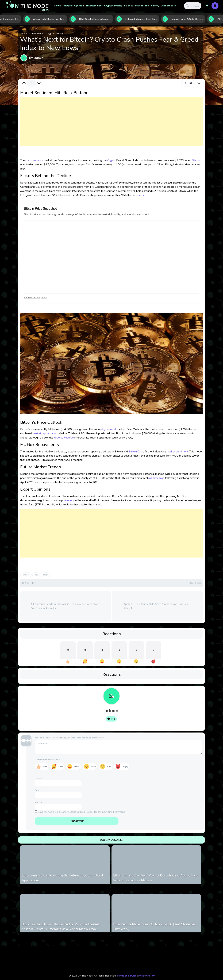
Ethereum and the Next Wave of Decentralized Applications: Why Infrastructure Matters (156, 878)
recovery (69, 500)
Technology (142, 6)
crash (46, 575)
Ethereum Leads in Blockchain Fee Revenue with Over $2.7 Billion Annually (65, 606)
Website (39, 802)
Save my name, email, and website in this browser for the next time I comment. (81, 812)
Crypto (111, 160)
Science (129, 6)
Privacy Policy (146, 976)
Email (39, 790)
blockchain (38, 34)
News (58, 6)
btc (36, 575)
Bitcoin (196, 160)
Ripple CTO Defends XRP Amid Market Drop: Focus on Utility (156, 606)
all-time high (157, 478)
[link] (199, 83)
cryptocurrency (34, 160)
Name (39, 778)
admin (111, 711)
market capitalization (45, 433)
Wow (93, 767)
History (155, 6)
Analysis (68, 6)
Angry (125, 767)
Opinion (79, 6)
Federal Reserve (64, 438)
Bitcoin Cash (136, 452)
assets (140, 195)
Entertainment (94, 6)
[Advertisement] (112, 125)
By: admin (36, 58)
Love (61, 767)
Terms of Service (127, 976)
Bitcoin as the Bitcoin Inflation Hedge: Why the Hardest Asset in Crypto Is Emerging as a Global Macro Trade (61, 927)
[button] (207, 6)
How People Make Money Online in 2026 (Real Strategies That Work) (154, 927)
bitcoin (26, 575)
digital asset (109, 429)
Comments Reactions (47, 760)
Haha (77, 767)
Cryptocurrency (113, 6)
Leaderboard (168, 6)
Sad (109, 767)
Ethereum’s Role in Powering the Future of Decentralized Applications (62, 878)
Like (45, 767)
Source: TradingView (35, 298)
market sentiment (177, 452)
